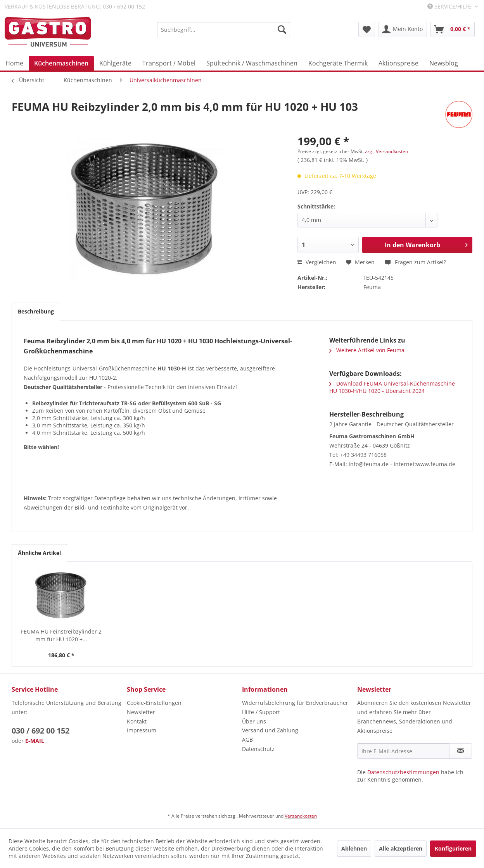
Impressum (142, 730)
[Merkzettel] (367, 29)
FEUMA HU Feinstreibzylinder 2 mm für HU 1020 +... (61, 635)
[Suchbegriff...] (224, 29)
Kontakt (137, 721)
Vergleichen (317, 262)
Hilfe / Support (261, 712)
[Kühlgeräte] (115, 63)
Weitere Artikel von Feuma (367, 350)
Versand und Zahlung (270, 730)
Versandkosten (301, 816)
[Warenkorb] (453, 29)
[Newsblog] (444, 63)
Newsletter (141, 712)
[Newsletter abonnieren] (461, 751)
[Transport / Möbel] (169, 63)
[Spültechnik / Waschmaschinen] (252, 63)
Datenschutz (258, 749)
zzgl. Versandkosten (386, 151)
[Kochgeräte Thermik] (338, 63)
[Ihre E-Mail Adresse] (403, 751)
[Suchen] (282, 29)
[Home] (14, 63)
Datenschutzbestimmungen (403, 772)
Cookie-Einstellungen (154, 703)
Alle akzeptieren (401, 848)
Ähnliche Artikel (39, 553)
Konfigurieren (453, 848)
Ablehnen (354, 848)
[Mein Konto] (403, 29)
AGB (247, 740)
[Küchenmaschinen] (61, 63)
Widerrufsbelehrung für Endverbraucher (295, 703)
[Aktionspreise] (398, 63)
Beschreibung (36, 311)
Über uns (254, 721)
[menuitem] (224, 29)
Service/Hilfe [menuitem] (450, 6)
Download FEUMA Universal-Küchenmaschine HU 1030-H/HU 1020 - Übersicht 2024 (392, 387)
